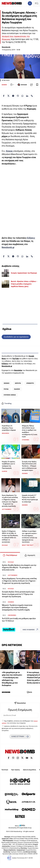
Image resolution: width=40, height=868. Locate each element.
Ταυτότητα (5, 770)
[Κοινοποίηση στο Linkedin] (27, 96)
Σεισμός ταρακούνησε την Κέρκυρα (24, 273)
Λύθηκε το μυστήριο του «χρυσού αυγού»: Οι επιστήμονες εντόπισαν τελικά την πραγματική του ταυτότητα (30, 536)
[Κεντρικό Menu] (37, 3)
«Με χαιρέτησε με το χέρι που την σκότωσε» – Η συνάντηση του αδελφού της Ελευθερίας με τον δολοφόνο (12, 679)
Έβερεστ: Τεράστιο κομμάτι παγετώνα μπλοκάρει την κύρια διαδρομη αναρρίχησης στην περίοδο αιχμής (17, 607)
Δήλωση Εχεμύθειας (30, 770)
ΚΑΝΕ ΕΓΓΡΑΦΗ (20, 737)
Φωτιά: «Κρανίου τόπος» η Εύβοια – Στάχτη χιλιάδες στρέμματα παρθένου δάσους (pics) (24, 284)
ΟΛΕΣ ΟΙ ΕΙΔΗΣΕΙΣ (31, 630)
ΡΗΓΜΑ (6, 389)
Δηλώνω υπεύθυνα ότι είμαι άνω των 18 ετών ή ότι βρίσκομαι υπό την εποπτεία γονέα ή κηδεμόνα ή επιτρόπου (20, 728)
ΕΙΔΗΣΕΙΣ (17, 389)
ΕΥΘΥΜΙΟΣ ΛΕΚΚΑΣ (10, 395)
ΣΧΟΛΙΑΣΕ (22, 85)
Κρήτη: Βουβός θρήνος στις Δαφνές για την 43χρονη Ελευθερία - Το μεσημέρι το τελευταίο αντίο (19, 567)
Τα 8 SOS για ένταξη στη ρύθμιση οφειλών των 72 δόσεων (19, 620)
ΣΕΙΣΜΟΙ (4, 85)
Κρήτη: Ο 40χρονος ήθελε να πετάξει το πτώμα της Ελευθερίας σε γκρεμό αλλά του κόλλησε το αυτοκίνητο (10, 536)
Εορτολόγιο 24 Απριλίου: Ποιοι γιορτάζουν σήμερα (9, 428)
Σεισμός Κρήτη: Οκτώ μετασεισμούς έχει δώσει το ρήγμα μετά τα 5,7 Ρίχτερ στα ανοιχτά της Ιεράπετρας (18, 594)
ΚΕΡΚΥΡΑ (18, 383)
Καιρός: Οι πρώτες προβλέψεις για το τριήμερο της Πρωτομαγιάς (8, 465)
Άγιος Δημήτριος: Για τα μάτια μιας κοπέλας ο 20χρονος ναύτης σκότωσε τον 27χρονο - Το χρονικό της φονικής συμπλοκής (10, 501)
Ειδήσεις (31, 238)
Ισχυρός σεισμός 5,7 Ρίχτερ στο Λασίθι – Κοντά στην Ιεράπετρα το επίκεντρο (30, 498)
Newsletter (18, 370)
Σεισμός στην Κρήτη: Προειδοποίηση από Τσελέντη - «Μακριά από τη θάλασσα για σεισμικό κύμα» (29, 466)
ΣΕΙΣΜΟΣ (7, 383)
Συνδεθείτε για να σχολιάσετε (16, 337)
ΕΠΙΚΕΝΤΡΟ (30, 383)
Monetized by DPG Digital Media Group (20, 828)
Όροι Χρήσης (16, 770)
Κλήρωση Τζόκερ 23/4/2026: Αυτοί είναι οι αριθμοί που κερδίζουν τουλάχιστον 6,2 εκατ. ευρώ (30, 431)
